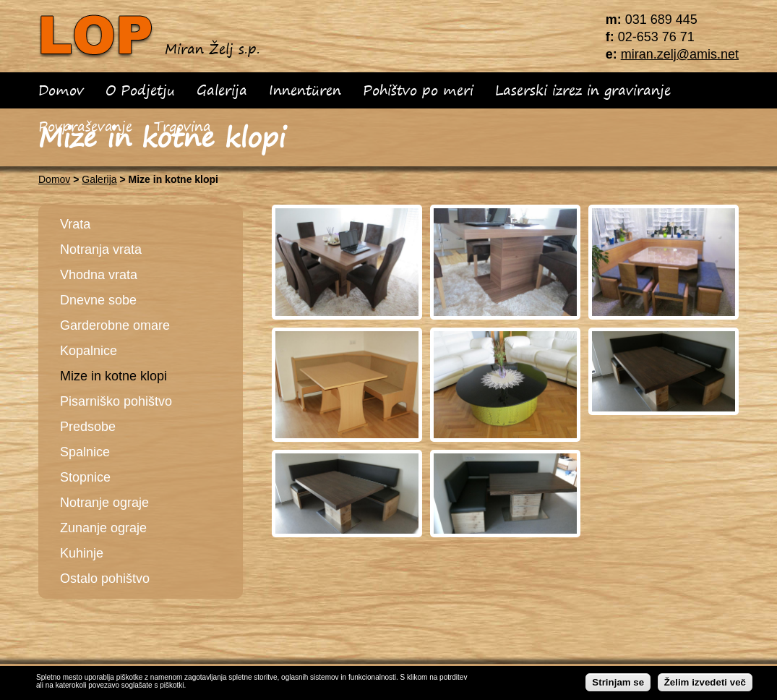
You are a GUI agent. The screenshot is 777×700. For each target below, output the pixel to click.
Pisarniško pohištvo (116, 401)
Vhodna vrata (99, 275)
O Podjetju (140, 90)
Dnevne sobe (98, 300)
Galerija (222, 90)
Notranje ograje (104, 503)
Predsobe (88, 427)
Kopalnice (89, 351)
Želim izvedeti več (705, 684)
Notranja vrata (101, 249)
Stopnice (85, 477)
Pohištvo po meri (418, 90)
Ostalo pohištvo (105, 579)
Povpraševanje (85, 126)
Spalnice (85, 452)
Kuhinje (82, 553)
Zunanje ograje (103, 528)
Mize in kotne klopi (113, 376)
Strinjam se (618, 684)
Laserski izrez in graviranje (583, 90)
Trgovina (183, 126)
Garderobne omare (115, 325)
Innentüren (305, 90)
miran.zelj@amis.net (680, 54)
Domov (61, 90)
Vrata (75, 224)
